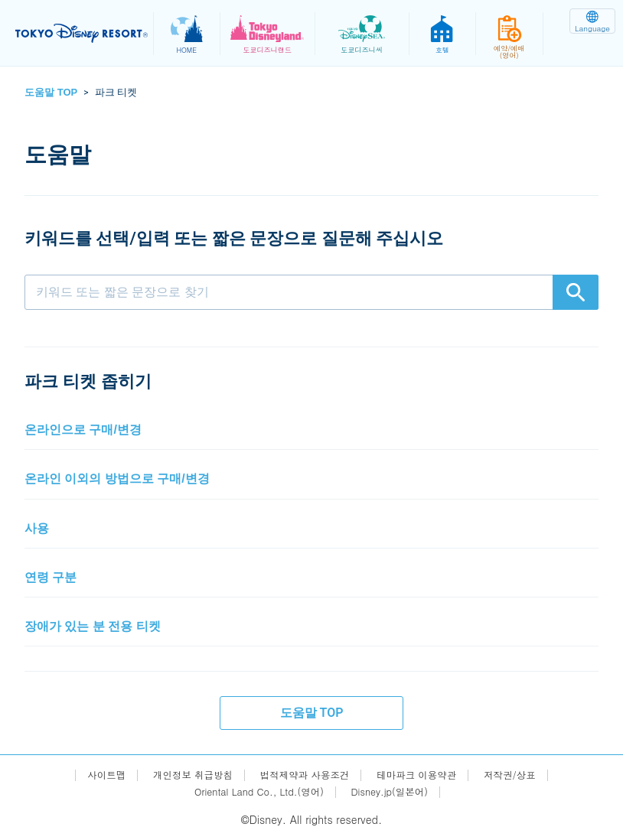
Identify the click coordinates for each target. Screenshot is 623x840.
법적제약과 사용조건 (304, 775)
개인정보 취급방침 (182, 775)
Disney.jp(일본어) (397, 791)
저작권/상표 (527, 775)
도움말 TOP (51, 92)
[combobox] (311, 292)
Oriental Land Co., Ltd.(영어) (254, 791)
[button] (311, 430)
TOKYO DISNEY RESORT (84, 34)
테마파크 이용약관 (426, 775)
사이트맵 (89, 775)
